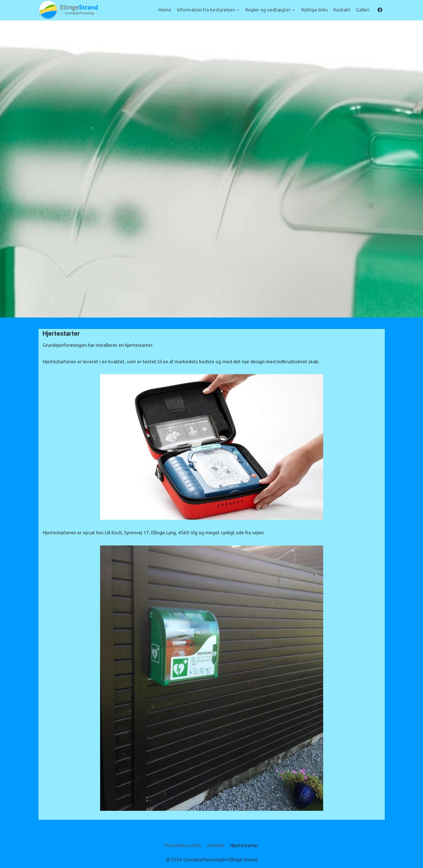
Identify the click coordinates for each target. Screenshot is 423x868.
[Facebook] (380, 10)
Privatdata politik (183, 845)
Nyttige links (315, 10)
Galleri (363, 10)
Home (165, 10)
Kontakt (342, 10)
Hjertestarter (244, 845)
